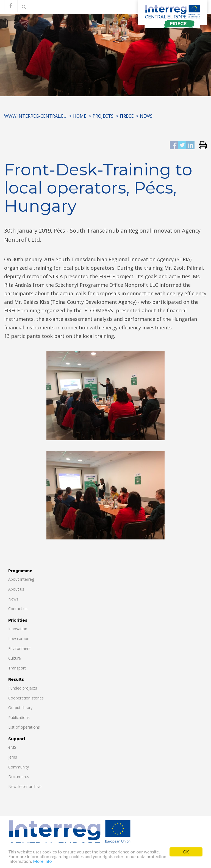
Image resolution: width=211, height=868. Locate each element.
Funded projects (23, 688)
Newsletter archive (25, 786)
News (146, 116)
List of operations (24, 727)
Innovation (18, 629)
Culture (15, 658)
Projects (103, 116)
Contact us (18, 609)
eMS (12, 747)
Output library (20, 708)
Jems (13, 757)
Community (19, 767)
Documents (19, 777)
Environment (20, 648)
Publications (19, 717)
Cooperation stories (26, 698)
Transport (17, 668)
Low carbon (19, 639)
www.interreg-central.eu (35, 116)
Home (80, 116)
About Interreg (21, 579)
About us (16, 589)
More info (43, 862)
